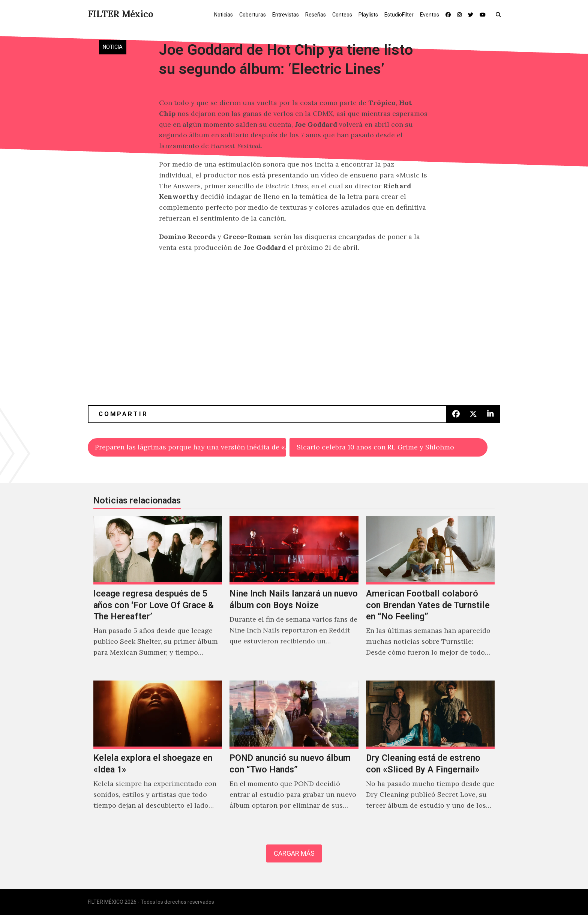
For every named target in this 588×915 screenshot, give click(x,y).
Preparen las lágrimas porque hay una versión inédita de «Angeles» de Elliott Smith (190, 447)
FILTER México (121, 14)
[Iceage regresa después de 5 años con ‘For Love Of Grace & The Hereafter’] (158, 595)
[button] (500, 14)
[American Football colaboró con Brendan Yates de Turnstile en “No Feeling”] (430, 595)
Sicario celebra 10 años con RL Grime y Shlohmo (375, 447)
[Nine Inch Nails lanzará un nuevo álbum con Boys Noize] (294, 595)
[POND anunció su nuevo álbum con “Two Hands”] (294, 753)
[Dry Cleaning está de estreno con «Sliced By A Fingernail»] (430, 753)
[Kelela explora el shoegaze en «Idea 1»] (158, 753)
